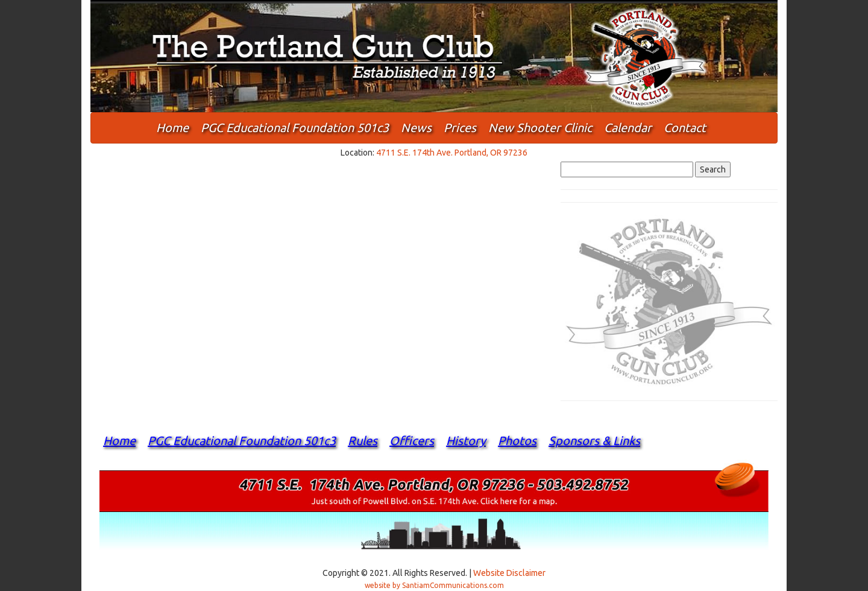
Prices (460, 128)
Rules (363, 441)
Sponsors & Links (594, 441)
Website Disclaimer (509, 573)
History (466, 441)
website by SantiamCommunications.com (434, 585)
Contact (685, 128)
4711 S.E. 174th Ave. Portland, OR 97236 (452, 153)
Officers (412, 441)
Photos (517, 441)
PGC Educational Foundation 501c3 (295, 128)
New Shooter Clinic (540, 128)
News (416, 128)
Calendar (628, 128)
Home (172, 128)
